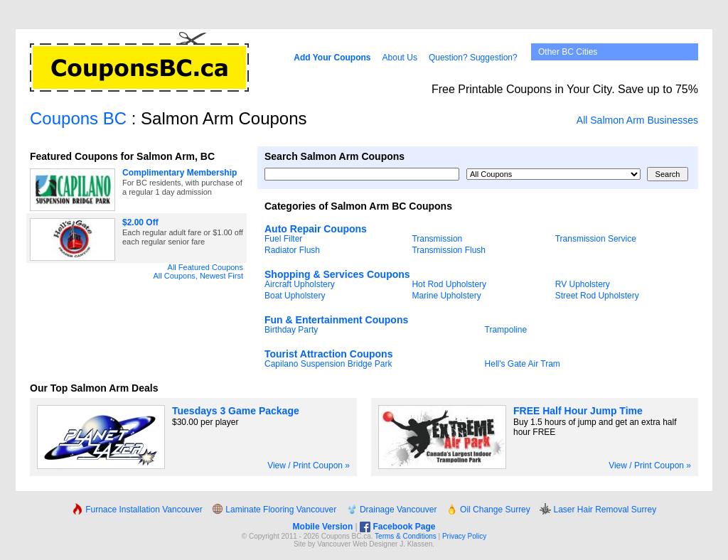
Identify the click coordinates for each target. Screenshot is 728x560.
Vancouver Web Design (354, 544)
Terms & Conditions (406, 536)
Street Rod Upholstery (597, 296)
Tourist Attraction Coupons (328, 354)
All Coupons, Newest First (198, 276)
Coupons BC (78, 118)
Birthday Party (291, 330)
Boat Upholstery (295, 296)
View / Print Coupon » (309, 465)
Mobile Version (323, 527)
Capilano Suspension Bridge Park (328, 364)
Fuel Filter (283, 239)
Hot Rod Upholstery (449, 284)
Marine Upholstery (446, 296)
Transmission (437, 239)
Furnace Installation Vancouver (137, 510)
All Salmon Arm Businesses (637, 120)
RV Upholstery (583, 284)
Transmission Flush (449, 250)
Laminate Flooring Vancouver (274, 510)
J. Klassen (416, 544)
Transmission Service (596, 239)
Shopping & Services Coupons (337, 274)
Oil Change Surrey (488, 510)
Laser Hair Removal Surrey (598, 510)
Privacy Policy (464, 536)
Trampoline (506, 330)
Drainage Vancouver (392, 510)
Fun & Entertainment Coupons (336, 320)
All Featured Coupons (205, 267)
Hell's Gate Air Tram (523, 364)
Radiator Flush (292, 250)
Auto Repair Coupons (316, 229)
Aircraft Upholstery (300, 284)
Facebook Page (397, 527)
